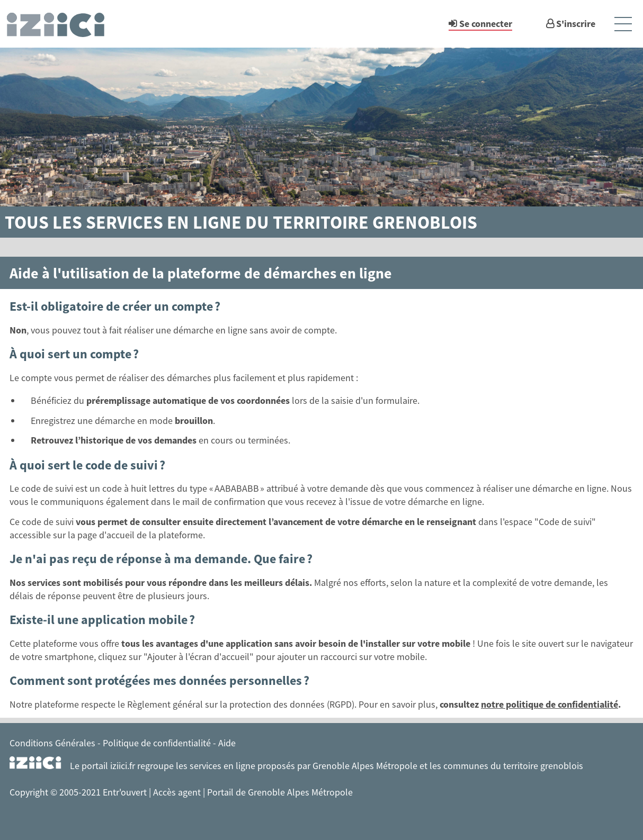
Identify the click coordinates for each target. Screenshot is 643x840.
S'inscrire (576, 24)
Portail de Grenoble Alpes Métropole (280, 792)
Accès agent (178, 792)
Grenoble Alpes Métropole (365, 766)
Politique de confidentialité (157, 743)
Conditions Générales (52, 743)
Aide (227, 743)
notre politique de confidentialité (550, 704)
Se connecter (486, 24)
